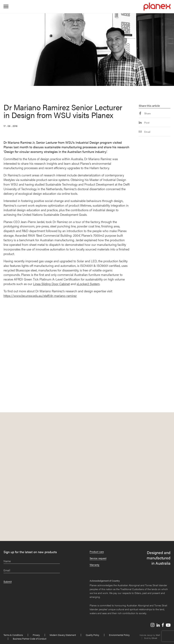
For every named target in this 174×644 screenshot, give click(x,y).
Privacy (36, 635)
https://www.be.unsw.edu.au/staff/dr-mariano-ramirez (40, 296)
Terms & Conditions (13, 635)
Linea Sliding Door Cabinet (51, 284)
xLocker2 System (88, 284)
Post (144, 122)
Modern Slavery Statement (63, 635)
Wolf (158, 635)
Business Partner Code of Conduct (30, 639)
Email (145, 132)
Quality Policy (92, 635)
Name (7, 561)
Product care (97, 552)
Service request (98, 558)
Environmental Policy (119, 635)
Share (145, 113)
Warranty (95, 565)
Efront (154, 638)
